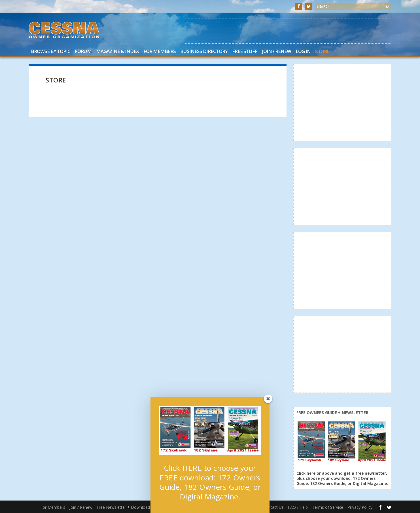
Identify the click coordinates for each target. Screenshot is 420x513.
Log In (303, 52)
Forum (83, 52)
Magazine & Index (117, 52)
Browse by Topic (51, 52)
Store (322, 52)
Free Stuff (245, 52)
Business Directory (204, 52)
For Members (160, 52)
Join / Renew (276, 52)
